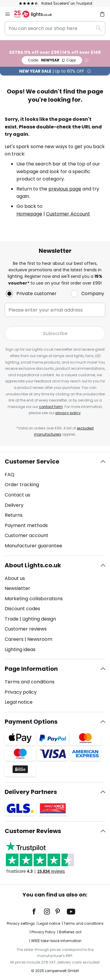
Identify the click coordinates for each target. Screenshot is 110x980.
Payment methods (26, 525)
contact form (51, 407)
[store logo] (37, 14)
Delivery (14, 505)
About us (15, 578)
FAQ (10, 475)
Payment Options (31, 722)
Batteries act (70, 932)
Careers (14, 639)
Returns (14, 515)
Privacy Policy (43, 932)
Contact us (17, 495)
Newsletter (17, 588)
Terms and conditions (30, 682)
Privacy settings (21, 923)
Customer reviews (26, 629)
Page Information (31, 669)
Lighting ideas (20, 649)
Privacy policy (21, 692)
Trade (12, 619)
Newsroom (40, 639)
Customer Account (68, 214)
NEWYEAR (52, 60)
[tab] (55, 504)
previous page (65, 189)
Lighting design (39, 619)
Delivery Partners (31, 792)
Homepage (29, 214)
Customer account (27, 535)
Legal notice (19, 702)
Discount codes (22, 609)
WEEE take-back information (56, 941)
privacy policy (68, 413)
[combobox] (55, 28)
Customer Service (32, 461)
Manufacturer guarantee (33, 546)
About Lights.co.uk (33, 565)
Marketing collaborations (34, 599)
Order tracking (22, 485)
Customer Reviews (33, 831)
